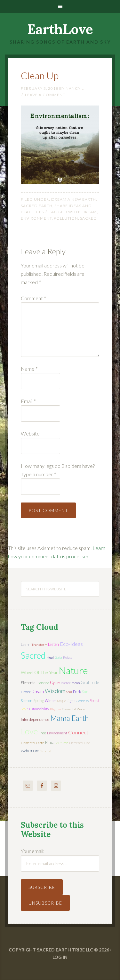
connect (78, 732)
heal (50, 657)
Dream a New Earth (74, 199)
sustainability (38, 709)
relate (68, 657)
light (71, 701)
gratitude (90, 682)
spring (39, 701)
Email (28, 401)
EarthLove (60, 29)
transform (39, 645)
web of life (30, 751)
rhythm (55, 709)
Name (29, 369)
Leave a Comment (45, 95)
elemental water (74, 709)
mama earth (70, 718)
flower (26, 692)
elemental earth (32, 743)
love (29, 731)
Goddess (82, 701)
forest (94, 701)
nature (73, 670)
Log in (60, 957)
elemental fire (80, 743)
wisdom (55, 691)
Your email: (33, 851)
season (27, 701)
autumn (62, 743)
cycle (55, 682)
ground (45, 751)
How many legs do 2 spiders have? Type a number (58, 470)
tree (42, 733)
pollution (66, 218)
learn (26, 644)
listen (53, 644)
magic (61, 701)
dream (89, 212)
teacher (65, 683)
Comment (33, 298)
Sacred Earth (37, 206)
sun (85, 692)
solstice (43, 683)
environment (36, 218)
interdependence (35, 719)
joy (24, 709)
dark (77, 692)
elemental (29, 683)
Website (30, 433)
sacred (88, 218)
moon (76, 683)
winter (50, 701)
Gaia (58, 657)
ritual (50, 742)
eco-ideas (71, 644)
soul (69, 692)
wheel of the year (39, 672)
